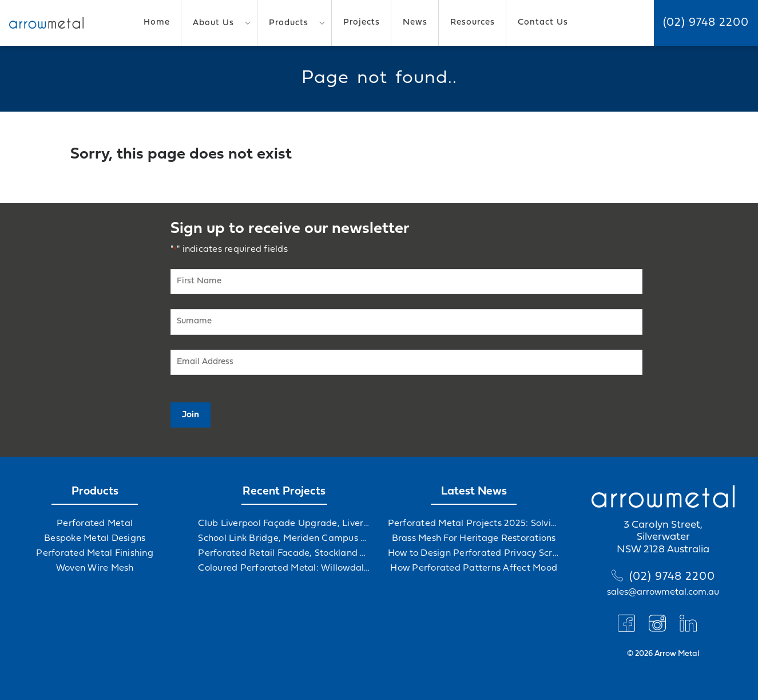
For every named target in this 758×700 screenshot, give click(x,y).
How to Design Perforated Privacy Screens (474, 553)
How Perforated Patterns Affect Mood (474, 568)
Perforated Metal (95, 524)
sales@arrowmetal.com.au (663, 592)
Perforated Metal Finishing (95, 553)
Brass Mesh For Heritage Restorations (474, 539)
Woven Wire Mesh (95, 568)
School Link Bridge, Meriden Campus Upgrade (284, 539)
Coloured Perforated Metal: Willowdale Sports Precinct (284, 568)
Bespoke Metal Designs (95, 539)
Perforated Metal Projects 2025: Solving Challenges (474, 524)
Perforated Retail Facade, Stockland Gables (284, 553)
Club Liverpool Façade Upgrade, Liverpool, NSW (284, 524)
